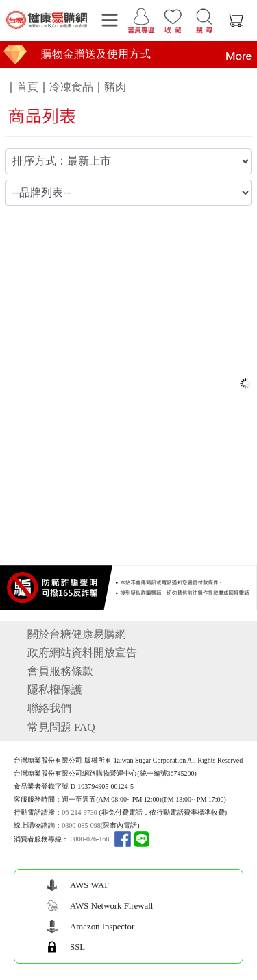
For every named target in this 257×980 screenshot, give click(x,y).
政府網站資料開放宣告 (82, 653)
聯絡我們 (49, 708)
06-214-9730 (79, 812)
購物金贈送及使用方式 (96, 54)
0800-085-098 (81, 825)
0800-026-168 (90, 839)
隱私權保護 (55, 690)
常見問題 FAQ (61, 727)
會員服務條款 (60, 671)
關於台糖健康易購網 (77, 634)
